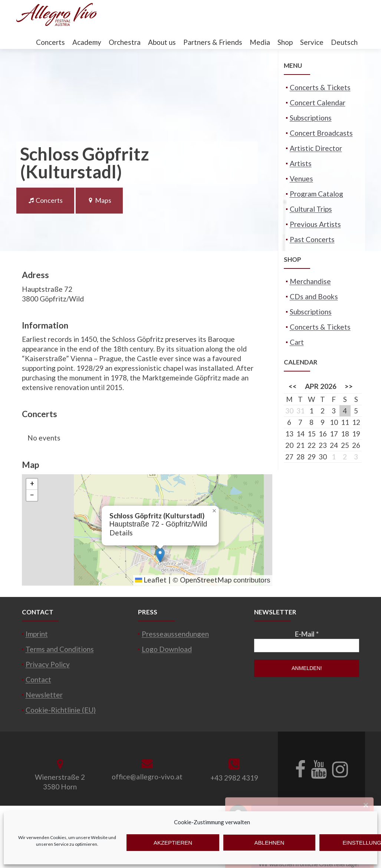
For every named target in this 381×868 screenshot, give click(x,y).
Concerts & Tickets (320, 87)
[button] (160, 555)
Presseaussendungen (175, 634)
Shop (285, 42)
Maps (99, 200)
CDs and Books (314, 296)
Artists (301, 163)
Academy (87, 42)
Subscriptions (311, 118)
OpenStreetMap (206, 580)
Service (312, 42)
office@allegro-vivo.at (147, 777)
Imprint (37, 634)
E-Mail (307, 634)
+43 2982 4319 (234, 778)
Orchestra (125, 42)
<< (293, 386)
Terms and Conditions (60, 649)
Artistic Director (316, 148)
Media (260, 42)
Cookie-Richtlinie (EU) (61, 710)
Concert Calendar (318, 103)
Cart (297, 342)
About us (162, 42)
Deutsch (344, 42)
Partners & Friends (213, 42)
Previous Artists (315, 224)
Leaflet (151, 580)
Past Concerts (312, 239)
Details (121, 533)
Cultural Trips (311, 209)
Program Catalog (316, 194)
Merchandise (310, 281)
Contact (38, 679)
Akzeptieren (173, 843)
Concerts (50, 42)
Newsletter (44, 695)
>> (349, 386)
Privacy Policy (48, 664)
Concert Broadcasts (321, 133)
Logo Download (167, 649)
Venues (301, 179)
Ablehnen (270, 843)
